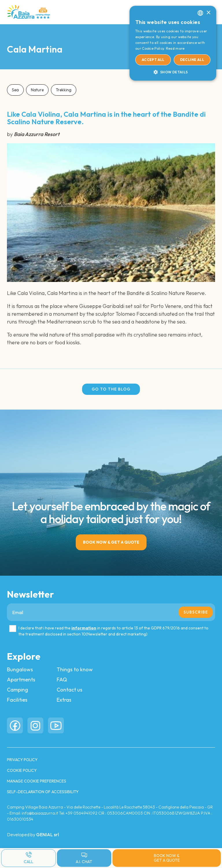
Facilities (17, 700)
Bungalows (20, 669)
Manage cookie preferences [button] (37, 781)
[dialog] (173, 43)
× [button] (208, 13)
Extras (64, 700)
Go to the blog (111, 389)
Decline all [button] (192, 60)
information (84, 628)
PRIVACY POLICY (22, 760)
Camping (17, 690)
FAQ (62, 680)
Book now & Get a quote (167, 858)
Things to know (75, 669)
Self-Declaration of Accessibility (43, 792)
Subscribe (196, 612)
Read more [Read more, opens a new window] (175, 48)
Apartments (21, 680)
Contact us (70, 690)
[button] (173, 72)
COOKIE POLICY (22, 770)
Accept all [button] (153, 60)
